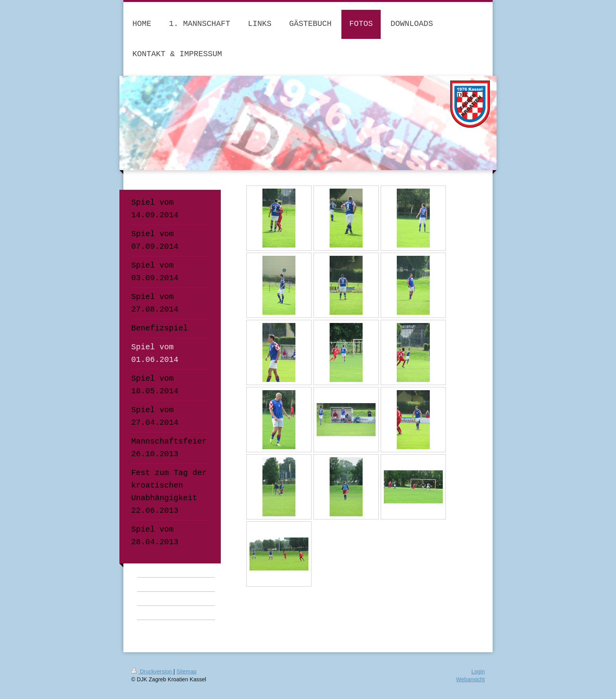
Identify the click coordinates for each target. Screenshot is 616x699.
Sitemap (186, 671)
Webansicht (470, 679)
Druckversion (152, 671)
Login (478, 671)
